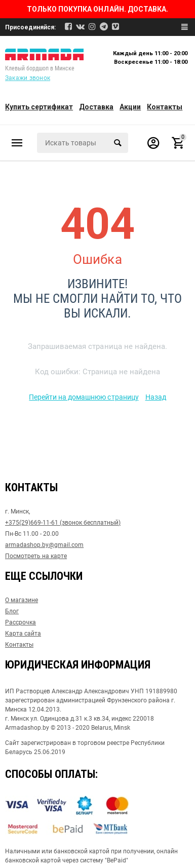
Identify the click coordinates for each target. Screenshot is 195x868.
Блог (12, 611)
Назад (156, 397)
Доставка (96, 107)
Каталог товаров (17, 143)
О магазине (22, 600)
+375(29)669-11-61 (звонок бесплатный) (63, 523)
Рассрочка (21, 622)
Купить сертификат (39, 107)
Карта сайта (23, 634)
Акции (130, 107)
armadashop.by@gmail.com (44, 545)
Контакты (165, 107)
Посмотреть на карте (36, 556)
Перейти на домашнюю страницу (84, 397)
